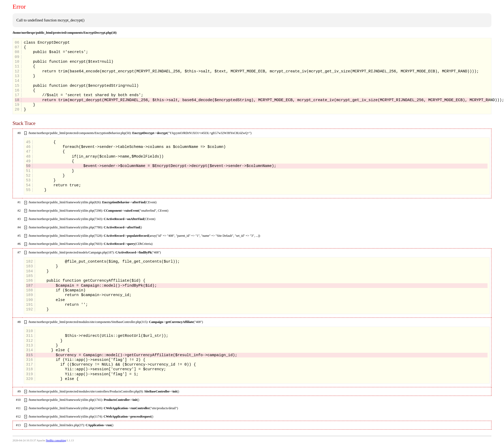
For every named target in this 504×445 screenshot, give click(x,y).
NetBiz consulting (56, 440)
